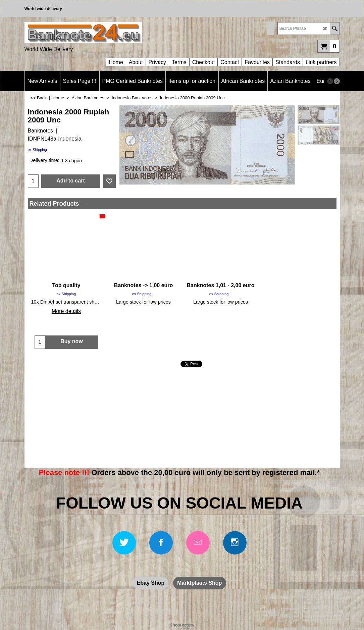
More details (66, 311)
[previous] (330, 81)
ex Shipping (38, 150)
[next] (337, 81)
